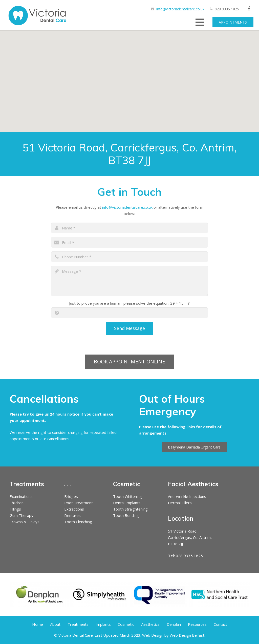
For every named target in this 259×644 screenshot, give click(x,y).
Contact (220, 624)
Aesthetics (150, 624)
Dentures (72, 515)
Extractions (74, 509)
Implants (103, 624)
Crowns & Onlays (25, 522)
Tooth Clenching (78, 522)
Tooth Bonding (126, 515)
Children (17, 503)
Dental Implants (127, 503)
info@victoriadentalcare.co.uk (180, 9)
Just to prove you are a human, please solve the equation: (129, 303)
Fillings (15, 509)
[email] (129, 242)
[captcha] (129, 313)
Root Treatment (79, 503)
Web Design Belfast (187, 635)
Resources (197, 624)
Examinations (21, 496)
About (55, 624)
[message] (129, 281)
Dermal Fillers (180, 503)
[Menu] (200, 22)
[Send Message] (130, 328)
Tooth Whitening (127, 496)
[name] (129, 228)
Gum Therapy (21, 515)
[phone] (129, 257)
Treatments (78, 624)
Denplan (174, 624)
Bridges (71, 496)
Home (38, 624)
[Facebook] (249, 9)
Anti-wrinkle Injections (187, 496)
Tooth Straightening (130, 509)
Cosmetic (126, 624)
